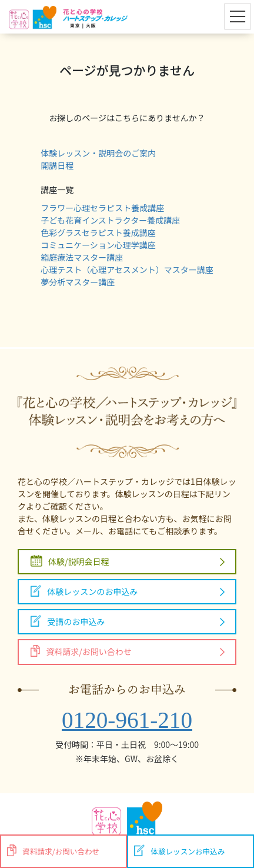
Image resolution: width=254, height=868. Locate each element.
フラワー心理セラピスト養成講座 (102, 208)
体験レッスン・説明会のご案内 (98, 153)
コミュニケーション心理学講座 (98, 245)
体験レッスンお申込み (179, 851)
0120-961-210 (127, 720)
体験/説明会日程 (70, 561)
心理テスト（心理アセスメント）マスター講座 (127, 270)
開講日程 (57, 165)
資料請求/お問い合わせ (81, 651)
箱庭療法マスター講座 (82, 257)
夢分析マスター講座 (78, 282)
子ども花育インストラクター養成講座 (110, 220)
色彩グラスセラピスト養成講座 (98, 232)
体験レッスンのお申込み (84, 591)
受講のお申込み (68, 621)
